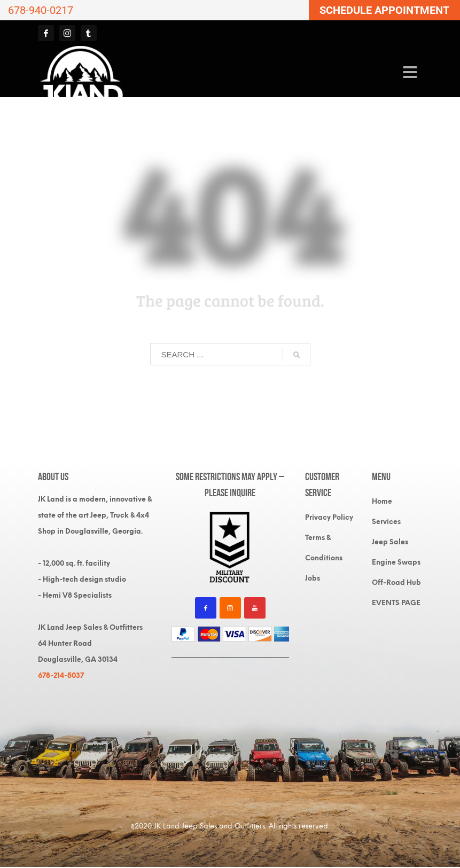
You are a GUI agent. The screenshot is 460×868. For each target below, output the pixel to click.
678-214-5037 (61, 675)
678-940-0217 (41, 10)
